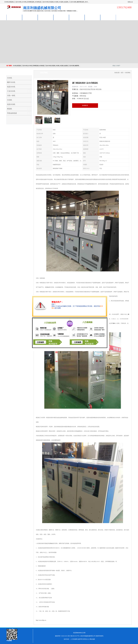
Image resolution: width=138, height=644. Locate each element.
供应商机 (30, 17)
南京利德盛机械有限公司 (88, 636)
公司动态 (77, 17)
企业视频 (46, 17)
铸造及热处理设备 (89, 89)
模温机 (10, 109)
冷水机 (10, 78)
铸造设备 (99, 89)
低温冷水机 (11, 87)
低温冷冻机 (11, 104)
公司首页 (14, 17)
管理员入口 (86, 639)
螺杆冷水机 (11, 82)
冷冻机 (10, 100)
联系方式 (108, 17)
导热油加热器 (12, 113)
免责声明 (80, 639)
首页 (122, 73)
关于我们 (61, 17)
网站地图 (92, 639)
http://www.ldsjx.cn (41, 620)
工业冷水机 (11, 91)
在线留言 (85, 105)
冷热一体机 (11, 96)
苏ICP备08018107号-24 (74, 636)
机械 (81, 89)
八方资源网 (74, 639)
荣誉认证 (93, 17)
